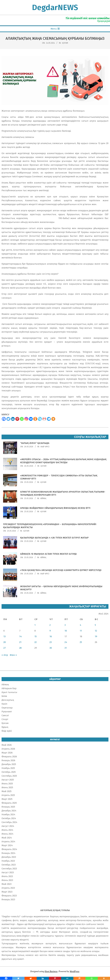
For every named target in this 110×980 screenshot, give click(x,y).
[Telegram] (49, 419)
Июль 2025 (7, 784)
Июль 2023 (7, 876)
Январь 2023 (8, 899)
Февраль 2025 (9, 803)
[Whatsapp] (22, 419)
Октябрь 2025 (9, 772)
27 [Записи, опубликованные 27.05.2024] (5, 648)
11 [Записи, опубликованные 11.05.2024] (81, 631)
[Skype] (40, 419)
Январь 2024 (8, 853)
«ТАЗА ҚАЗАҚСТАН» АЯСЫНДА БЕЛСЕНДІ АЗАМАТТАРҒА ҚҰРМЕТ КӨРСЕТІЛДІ (61, 570)
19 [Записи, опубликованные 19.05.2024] (96, 636)
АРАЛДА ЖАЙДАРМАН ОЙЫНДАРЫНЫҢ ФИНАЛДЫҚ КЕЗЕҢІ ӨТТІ (55, 508)
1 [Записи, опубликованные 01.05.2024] (35, 625)
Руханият (7, 712)
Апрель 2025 (8, 795)
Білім (4, 696)
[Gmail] (44, 419)
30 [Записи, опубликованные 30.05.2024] (51, 648)
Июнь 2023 (7, 880)
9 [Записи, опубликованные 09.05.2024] (50, 631)
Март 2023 (7, 892)
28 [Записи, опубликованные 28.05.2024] (20, 648)
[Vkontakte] (31, 419)
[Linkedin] (13, 419)
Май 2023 (7, 884)
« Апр (5, 655)
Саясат (5, 715)
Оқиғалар (7, 708)
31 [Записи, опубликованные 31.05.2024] (66, 648)
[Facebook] (4, 419)
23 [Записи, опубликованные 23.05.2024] (51, 642)
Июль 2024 (7, 830)
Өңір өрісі (45, 447)
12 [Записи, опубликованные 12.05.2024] (96, 631)
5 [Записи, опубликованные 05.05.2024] (95, 625)
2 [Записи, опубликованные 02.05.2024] (50, 625)
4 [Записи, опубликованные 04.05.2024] (80, 625)
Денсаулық (8, 700)
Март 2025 (7, 799)
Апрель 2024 (8, 842)
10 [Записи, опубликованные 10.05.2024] (66, 631)
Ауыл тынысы (9, 692)
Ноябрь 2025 (8, 768)
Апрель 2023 (8, 888)
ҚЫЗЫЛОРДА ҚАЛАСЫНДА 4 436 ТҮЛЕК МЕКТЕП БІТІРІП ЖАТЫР (54, 538)
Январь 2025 (8, 807)
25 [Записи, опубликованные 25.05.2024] (81, 642)
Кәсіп (4, 704)
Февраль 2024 (9, 849)
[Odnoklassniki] (35, 419)
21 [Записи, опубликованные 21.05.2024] (20, 642)
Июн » (13, 655)
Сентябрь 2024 (9, 822)
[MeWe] (67, 978)
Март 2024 (7, 845)
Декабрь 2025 (9, 764)
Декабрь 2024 (9, 811)
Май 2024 (7, 838)
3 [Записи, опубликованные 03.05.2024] (65, 625)
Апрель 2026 (8, 749)
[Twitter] (8, 419)
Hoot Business (51, 971)
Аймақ (43, 498)
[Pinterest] (17, 419)
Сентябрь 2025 (9, 776)
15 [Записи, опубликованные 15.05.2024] (36, 636)
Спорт (5, 719)
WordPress (74, 971)
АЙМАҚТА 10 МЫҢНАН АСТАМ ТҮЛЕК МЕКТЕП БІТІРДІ (48, 554)
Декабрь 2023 (9, 857)
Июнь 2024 (7, 834)
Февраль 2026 (9, 757)
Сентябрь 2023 (9, 869)
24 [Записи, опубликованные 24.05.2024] (66, 642)
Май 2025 (7, 791)
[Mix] (80, 978)
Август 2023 (8, 872)
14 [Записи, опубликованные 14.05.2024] (20, 636)
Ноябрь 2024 (8, 814)
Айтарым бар (9, 688)
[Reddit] (31, 978)
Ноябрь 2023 (8, 861)
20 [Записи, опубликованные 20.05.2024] (5, 642)
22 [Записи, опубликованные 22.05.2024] (36, 642)
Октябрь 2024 (9, 818)
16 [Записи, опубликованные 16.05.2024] (51, 636)
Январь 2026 (8, 760)
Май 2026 (7, 745)
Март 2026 (7, 753)
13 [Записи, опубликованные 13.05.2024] (4, 636)
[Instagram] (26, 419)
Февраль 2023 (9, 896)
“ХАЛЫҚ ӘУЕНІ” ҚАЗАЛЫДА (35, 443)
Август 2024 (8, 826)
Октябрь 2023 (9, 865)
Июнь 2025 (7, 787)
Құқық (5, 727)
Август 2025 (8, 780)
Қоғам (65, 43)
